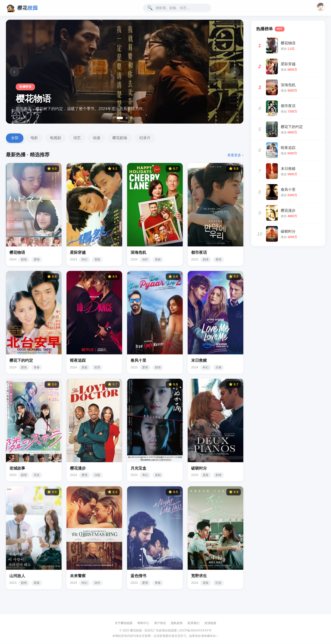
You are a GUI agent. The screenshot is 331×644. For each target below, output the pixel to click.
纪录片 (149, 138)
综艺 (79, 138)
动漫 (99, 138)
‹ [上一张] (15, 72)
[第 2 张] (127, 118)
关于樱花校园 (124, 624)
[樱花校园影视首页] (22, 8)
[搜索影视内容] (180, 8)
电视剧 (57, 138)
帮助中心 (143, 624)
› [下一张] (234, 72)
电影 (35, 138)
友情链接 (210, 624)
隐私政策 (177, 624)
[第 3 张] (132, 118)
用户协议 (160, 624)
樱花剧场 (123, 138)
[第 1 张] (120, 118)
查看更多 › (235, 156)
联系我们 (194, 624)
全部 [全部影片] (15, 138)
